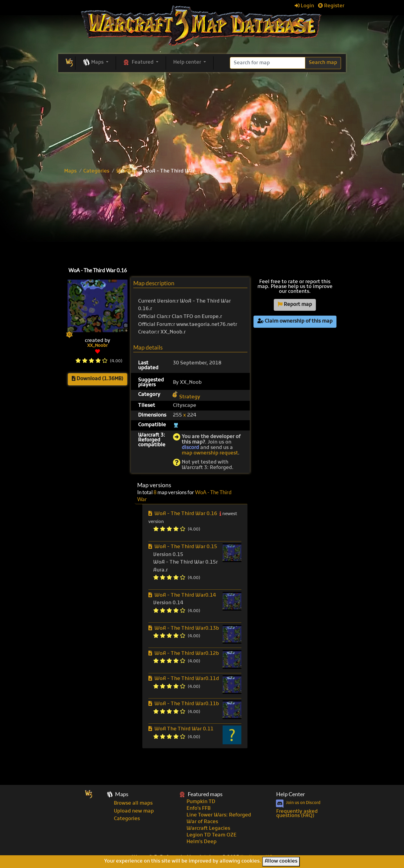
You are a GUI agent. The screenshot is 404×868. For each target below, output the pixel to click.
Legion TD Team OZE (212, 835)
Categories (96, 171)
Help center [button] (188, 62)
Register (331, 6)
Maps (70, 171)
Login (304, 6)
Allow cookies (281, 861)
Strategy (127, 171)
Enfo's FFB (199, 809)
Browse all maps (133, 803)
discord (190, 448)
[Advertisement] (202, 219)
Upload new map (134, 811)
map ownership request (210, 453)
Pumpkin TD (201, 802)
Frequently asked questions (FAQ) (297, 814)
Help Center (291, 794)
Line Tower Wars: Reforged (219, 815)
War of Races (202, 822)
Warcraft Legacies (208, 829)
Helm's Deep (202, 842)
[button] (96, 63)
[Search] (268, 63)
